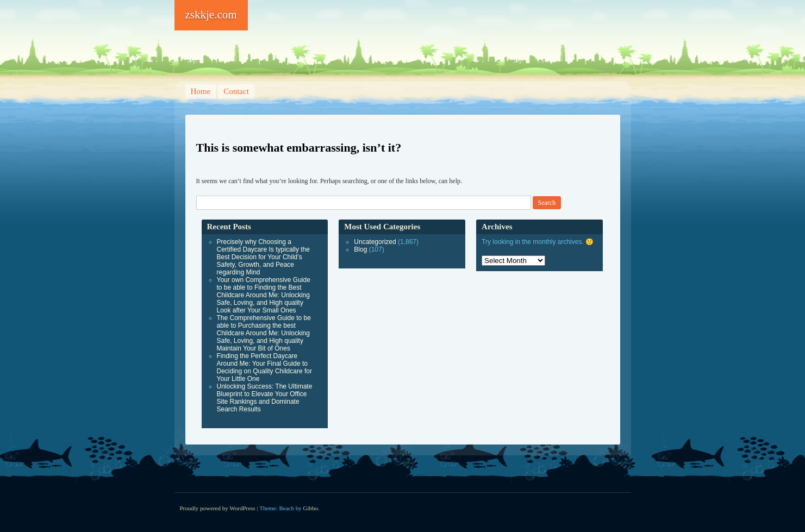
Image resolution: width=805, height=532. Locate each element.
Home (201, 91)
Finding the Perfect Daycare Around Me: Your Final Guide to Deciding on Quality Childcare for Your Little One (264, 367)
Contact (236, 91)
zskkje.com (211, 15)
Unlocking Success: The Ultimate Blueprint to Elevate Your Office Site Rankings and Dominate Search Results (265, 398)
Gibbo (311, 508)
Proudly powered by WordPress (218, 508)
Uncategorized (375, 242)
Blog (360, 249)
